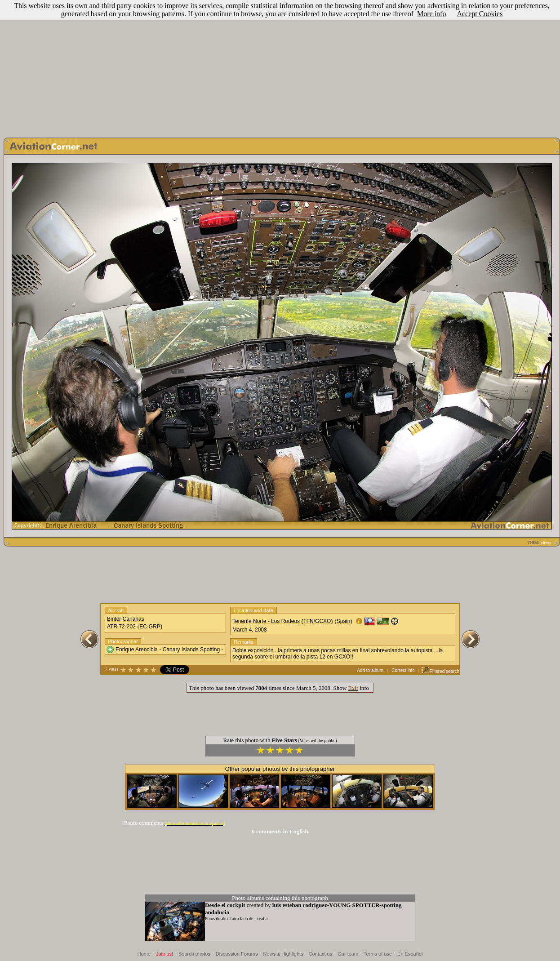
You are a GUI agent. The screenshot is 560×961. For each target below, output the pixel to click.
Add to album (370, 670)
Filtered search (440, 671)
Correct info (403, 670)
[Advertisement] (280, 67)
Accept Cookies (480, 14)
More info (431, 14)
